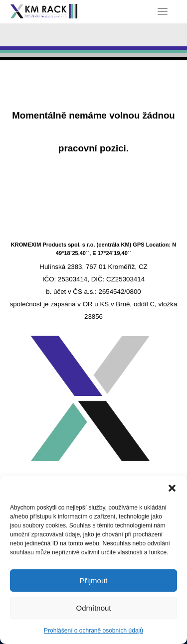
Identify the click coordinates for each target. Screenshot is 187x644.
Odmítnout (93, 608)
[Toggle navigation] (163, 11)
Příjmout (94, 580)
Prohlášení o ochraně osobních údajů (93, 631)
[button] (172, 488)
